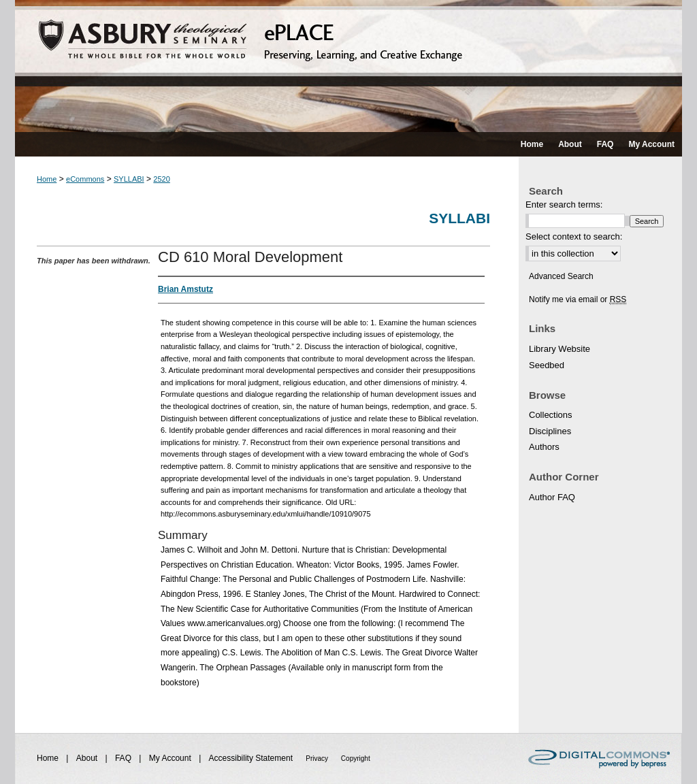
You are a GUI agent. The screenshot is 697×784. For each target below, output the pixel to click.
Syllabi (459, 218)
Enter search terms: (564, 205)
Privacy (318, 758)
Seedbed (547, 365)
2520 (161, 179)
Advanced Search (561, 276)
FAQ (124, 758)
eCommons (85, 179)
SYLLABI (129, 179)
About (88, 758)
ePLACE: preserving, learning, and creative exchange (348, 66)
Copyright (356, 758)
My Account (171, 758)
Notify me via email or (578, 299)
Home (47, 179)
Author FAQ (552, 497)
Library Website (560, 349)
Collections (551, 415)
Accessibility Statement (252, 758)
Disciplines (550, 431)
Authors (544, 447)
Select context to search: (574, 236)
